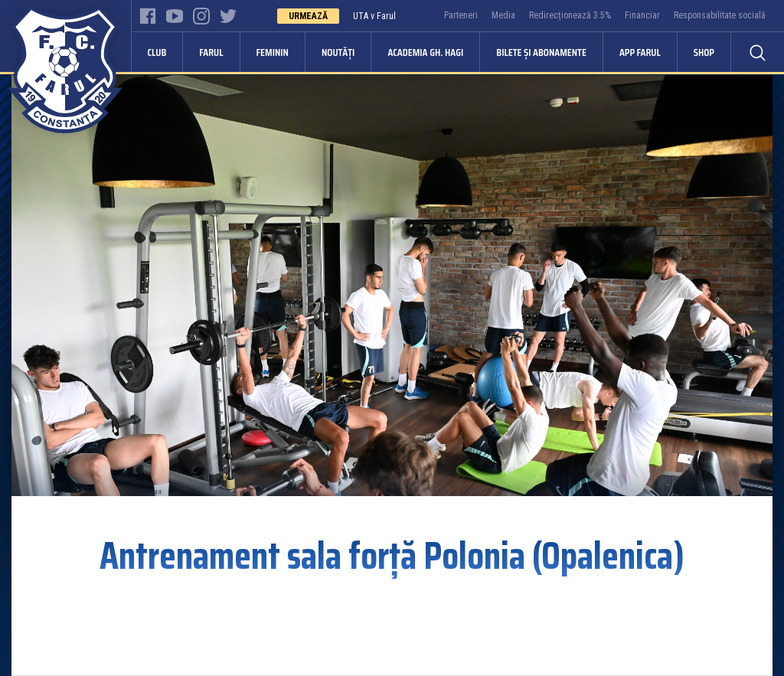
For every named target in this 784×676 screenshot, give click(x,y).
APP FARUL (640, 52)
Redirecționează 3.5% (570, 15)
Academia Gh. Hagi (425, 52)
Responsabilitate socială (720, 15)
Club (157, 52)
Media (503, 15)
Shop (704, 52)
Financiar (642, 15)
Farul (211, 52)
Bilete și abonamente (541, 52)
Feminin (273, 52)
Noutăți (338, 52)
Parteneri (461, 15)
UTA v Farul (374, 16)
